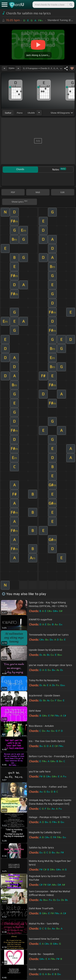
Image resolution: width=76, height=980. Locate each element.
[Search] (71, 5)
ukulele (31, 113)
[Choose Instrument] (39, 113)
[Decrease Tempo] (4, 68)
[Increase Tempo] (18, 68)
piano (20, 113)
